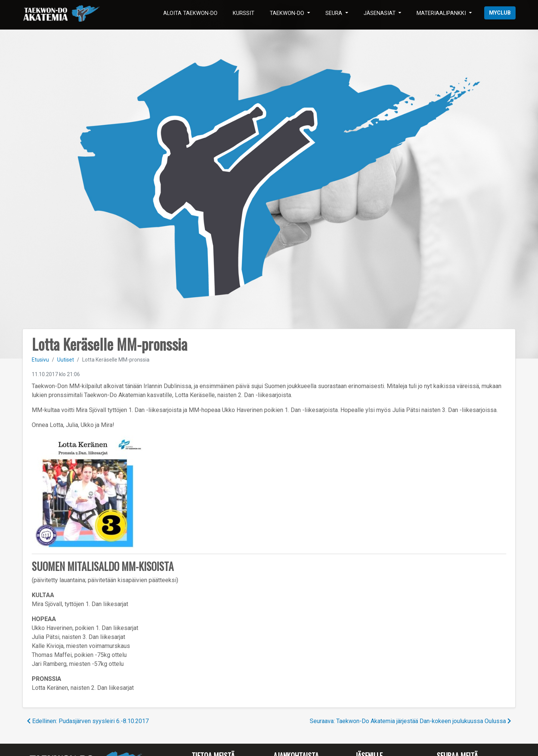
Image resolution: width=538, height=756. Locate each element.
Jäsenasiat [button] (380, 13)
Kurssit (244, 13)
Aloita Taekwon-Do (190, 13)
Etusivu (40, 360)
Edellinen (88, 721)
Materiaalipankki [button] (442, 13)
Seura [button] (335, 13)
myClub (500, 13)
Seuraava (410, 721)
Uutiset (66, 360)
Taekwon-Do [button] (288, 13)
